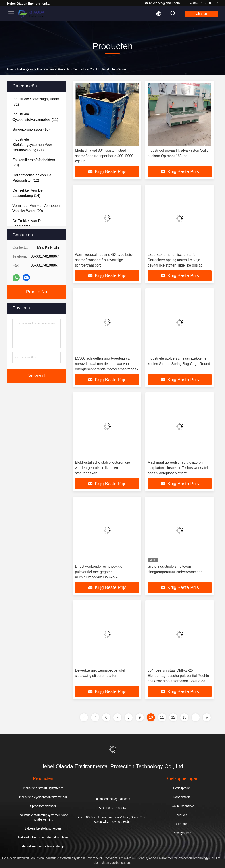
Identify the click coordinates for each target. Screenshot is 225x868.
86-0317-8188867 (203, 3)
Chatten (201, 14)
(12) (32, 178)
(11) (35, 117)
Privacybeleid (182, 833)
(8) (28, 223)
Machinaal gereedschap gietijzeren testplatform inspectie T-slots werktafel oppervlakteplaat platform (178, 468)
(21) (32, 145)
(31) (36, 102)
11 (162, 718)
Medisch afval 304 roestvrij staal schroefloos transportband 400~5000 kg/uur (104, 156)
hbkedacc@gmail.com (162, 3)
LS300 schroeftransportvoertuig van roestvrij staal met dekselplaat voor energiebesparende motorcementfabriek (107, 364)
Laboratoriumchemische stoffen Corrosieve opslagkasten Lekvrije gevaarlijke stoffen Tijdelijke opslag (175, 260)
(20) (34, 163)
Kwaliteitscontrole (182, 806)
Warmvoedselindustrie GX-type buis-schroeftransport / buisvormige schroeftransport (104, 260)
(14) (28, 193)
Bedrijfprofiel (182, 789)
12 (173, 718)
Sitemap (182, 824)
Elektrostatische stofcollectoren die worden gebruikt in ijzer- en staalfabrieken (102, 468)
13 (184, 718)
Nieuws (182, 815)
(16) (31, 129)
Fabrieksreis (182, 798)
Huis (10, 69)
